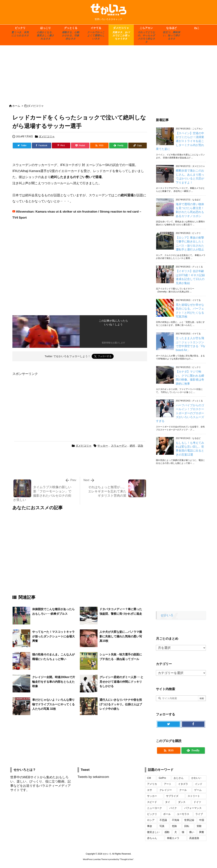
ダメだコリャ (36, 106)
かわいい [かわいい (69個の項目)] (196, 778)
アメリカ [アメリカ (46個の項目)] (152, 784)
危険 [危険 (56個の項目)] (174, 826)
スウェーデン (119, 446)
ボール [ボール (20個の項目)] (167, 814)
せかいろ (167, 615)
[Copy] (138, 145)
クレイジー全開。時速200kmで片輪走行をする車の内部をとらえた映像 (54, 682)
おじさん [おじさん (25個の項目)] (179, 778)
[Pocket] (80, 145)
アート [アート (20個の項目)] (168, 784)
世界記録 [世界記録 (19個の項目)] (189, 820)
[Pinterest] (61, 145)
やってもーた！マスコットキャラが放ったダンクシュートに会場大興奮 (53, 636)
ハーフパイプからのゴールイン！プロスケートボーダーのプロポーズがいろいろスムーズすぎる (180, 413)
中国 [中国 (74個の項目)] (202, 820)
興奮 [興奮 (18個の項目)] (202, 832)
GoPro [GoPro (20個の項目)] (162, 778)
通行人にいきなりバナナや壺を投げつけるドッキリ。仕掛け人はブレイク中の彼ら (121, 704)
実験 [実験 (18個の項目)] (199, 826)
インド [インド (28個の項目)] (199, 784)
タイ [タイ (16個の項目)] (168, 802)
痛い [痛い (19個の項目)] (192, 832)
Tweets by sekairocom (93, 777)
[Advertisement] (108, 73)
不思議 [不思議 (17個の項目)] (163, 820)
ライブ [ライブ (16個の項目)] (199, 814)
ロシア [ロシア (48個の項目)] (151, 820)
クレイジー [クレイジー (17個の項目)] (166, 790)
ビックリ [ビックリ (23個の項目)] (152, 814)
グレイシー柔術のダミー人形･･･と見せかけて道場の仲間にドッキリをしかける (121, 682)
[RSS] (99, 145)
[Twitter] (22, 145)
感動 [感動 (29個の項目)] (167, 832)
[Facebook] (42, 145)
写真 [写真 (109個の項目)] (162, 826)
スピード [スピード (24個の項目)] (152, 802)
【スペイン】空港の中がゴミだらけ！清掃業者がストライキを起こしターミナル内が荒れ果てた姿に (180, 141)
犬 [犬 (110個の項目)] (176, 832)
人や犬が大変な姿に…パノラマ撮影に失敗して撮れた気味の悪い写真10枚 (121, 636)
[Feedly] (118, 145)
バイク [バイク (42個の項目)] (173, 808)
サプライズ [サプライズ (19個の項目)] (172, 796)
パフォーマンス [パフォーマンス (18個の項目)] (193, 808)
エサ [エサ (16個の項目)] (150, 790)
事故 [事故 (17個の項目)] (150, 826)
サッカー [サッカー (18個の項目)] (152, 796)
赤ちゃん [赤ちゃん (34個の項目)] (152, 838)
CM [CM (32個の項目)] (149, 778)
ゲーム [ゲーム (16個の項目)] (198, 790)
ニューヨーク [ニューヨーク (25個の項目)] (155, 808)
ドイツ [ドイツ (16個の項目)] (197, 802)
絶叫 (132, 446)
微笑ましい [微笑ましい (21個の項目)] (153, 832)
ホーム (16, 106)
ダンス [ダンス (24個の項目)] (182, 802)
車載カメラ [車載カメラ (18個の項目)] (173, 838)
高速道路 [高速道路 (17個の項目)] (194, 838)
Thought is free (126, 859)
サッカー (103, 446)
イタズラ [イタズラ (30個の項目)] (183, 784)
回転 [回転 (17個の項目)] (187, 826)
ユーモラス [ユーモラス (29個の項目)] (183, 814)
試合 (141, 446)
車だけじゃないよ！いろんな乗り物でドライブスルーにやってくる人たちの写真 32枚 (53, 704)
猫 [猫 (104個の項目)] (183, 832)
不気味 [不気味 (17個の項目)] (176, 820)
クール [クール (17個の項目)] (183, 790)
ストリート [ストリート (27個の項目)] (194, 796)
